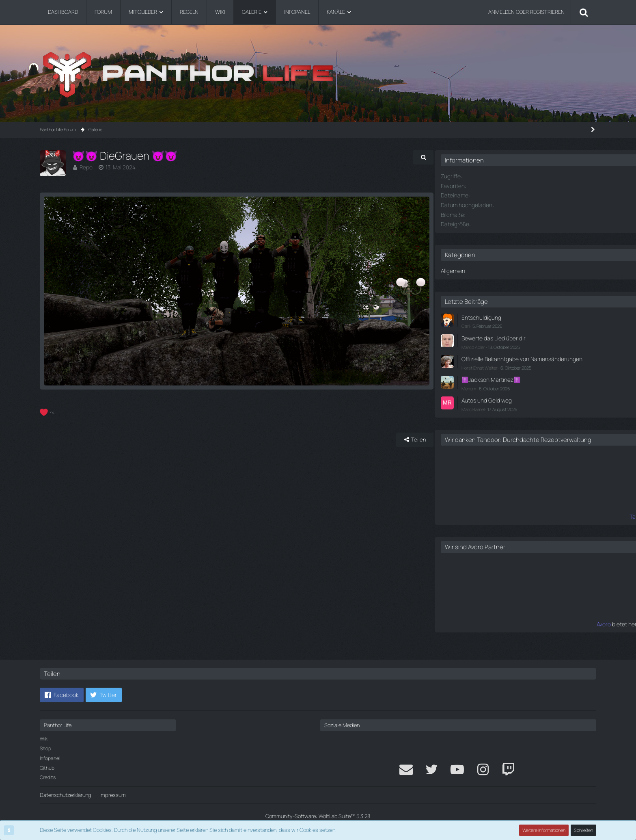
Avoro (479, 631)
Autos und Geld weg (508, 402)
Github (47, 768)
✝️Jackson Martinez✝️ (512, 382)
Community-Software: (318, 816)
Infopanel (50, 758)
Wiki (44, 739)
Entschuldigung (503, 315)
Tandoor (475, 524)
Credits (48, 778)
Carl (489, 323)
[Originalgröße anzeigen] (431, 157)
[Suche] (584, 12)
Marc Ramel (497, 410)
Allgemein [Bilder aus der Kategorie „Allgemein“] (476, 269)
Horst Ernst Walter (503, 370)
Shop (45, 748)
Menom (492, 390)
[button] (62, 695)
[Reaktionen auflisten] (48, 415)
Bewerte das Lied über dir (514, 335)
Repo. (86, 167)
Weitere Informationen (544, 830)
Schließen (584, 830)
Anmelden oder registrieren (526, 12)
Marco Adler (497, 343)
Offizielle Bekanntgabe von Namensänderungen (516, 358)
